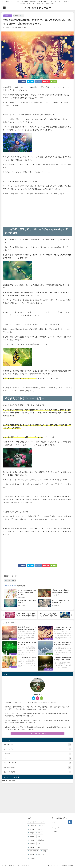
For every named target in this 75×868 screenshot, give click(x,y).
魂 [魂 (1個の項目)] (40, 837)
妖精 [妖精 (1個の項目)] (32, 855)
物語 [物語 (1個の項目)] (32, 833)
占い (37, 758)
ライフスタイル (37, 749)
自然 (25, 16)
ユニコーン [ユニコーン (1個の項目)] (40, 822)
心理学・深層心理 (37, 772)
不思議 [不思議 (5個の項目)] (32, 858)
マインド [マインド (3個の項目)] (41, 855)
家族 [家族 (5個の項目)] (32, 847)
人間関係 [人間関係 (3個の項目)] (33, 826)
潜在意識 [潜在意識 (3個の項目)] (41, 840)
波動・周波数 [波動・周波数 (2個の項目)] (34, 851)
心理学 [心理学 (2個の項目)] (32, 837)
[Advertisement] (20, 210)
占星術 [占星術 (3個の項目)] (32, 844)
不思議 (18, 16)
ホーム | (4, 865)
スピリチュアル (9, 16)
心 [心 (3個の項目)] (31, 822)
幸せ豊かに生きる (37, 768)
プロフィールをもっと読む (37, 734)
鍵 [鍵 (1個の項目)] (40, 844)
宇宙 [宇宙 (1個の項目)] (32, 840)
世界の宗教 (37, 754)
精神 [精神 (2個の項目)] (40, 847)
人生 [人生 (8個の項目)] (32, 829)
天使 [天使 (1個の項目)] (40, 829)
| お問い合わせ (25, 865)
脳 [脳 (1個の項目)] (42, 826)
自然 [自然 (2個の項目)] (45, 851)
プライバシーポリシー (14, 865)
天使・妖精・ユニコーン (37, 763)
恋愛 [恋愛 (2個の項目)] (40, 833)
